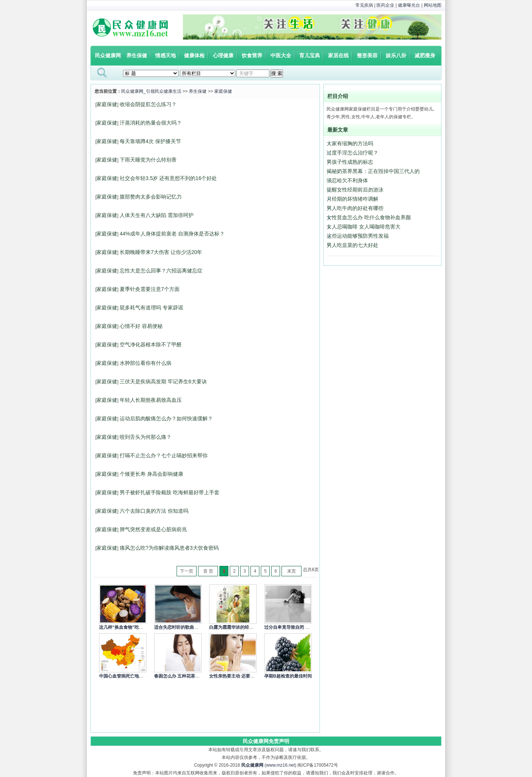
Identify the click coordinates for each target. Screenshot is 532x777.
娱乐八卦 (396, 55)
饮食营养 (252, 55)
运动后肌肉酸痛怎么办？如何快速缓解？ (166, 418)
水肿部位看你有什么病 (146, 363)
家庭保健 (223, 91)
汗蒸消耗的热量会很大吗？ (151, 123)
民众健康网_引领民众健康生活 (151, 91)
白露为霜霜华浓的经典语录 (236, 627)
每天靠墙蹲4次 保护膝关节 (150, 141)
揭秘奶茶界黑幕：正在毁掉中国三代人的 (373, 171)
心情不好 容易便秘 (141, 326)
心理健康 (223, 55)
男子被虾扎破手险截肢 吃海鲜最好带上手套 (170, 492)
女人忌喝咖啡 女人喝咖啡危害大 (364, 227)
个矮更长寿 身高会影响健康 (151, 474)
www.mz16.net (280, 765)
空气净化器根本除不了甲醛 (151, 345)
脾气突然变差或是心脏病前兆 (153, 529)
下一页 (187, 571)
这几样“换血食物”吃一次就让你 (130, 627)
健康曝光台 (409, 5)
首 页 (208, 571)
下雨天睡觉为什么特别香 (148, 160)
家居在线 (338, 55)
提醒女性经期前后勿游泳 (355, 190)
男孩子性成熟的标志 (350, 162)
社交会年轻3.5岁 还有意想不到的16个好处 (168, 178)
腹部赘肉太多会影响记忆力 (151, 197)
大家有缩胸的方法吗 (350, 143)
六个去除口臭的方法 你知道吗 (154, 511)
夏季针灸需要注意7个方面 (150, 289)
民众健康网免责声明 (266, 741)
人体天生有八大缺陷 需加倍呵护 (157, 215)
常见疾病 (364, 5)
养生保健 (137, 55)
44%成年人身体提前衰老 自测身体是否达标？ (172, 234)
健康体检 (194, 55)
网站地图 (433, 5)
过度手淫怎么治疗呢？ (352, 153)
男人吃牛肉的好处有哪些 (355, 208)
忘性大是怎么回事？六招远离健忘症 (161, 271)
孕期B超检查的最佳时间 (288, 676)
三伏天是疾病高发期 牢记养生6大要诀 (163, 381)
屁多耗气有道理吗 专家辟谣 (151, 308)
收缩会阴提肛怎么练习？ (148, 104)
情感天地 (166, 55)
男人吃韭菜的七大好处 (352, 245)
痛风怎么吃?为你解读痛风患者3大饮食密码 (169, 548)
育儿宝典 (310, 55)
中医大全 (281, 55)
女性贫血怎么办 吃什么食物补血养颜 (369, 217)
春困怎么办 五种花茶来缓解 (181, 676)
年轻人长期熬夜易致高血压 (151, 400)
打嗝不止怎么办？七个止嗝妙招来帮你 (164, 455)
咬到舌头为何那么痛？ (146, 437)
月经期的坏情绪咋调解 (352, 199)
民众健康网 (108, 55)
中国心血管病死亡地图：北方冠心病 (134, 676)
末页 (291, 571)
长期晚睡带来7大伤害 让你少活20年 (161, 252)
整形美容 (367, 55)
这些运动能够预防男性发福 (358, 236)
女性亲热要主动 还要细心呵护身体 (243, 676)
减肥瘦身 (425, 55)
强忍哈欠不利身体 (347, 180)
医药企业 (385, 5)
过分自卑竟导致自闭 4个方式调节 (297, 627)
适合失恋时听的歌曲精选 (178, 627)
